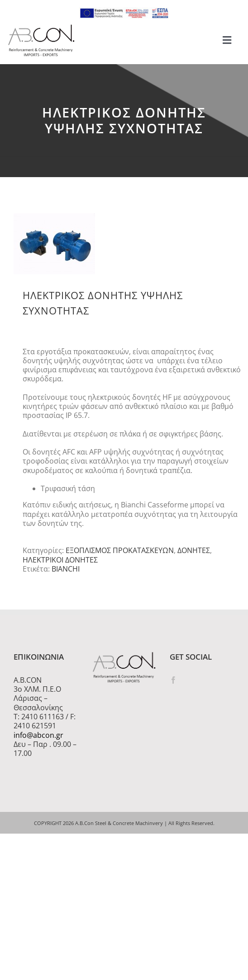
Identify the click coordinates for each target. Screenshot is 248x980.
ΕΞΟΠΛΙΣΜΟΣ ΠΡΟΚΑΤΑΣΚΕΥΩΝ (120, 550)
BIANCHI (66, 569)
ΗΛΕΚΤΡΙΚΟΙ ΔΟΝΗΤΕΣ (60, 560)
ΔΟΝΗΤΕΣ (194, 550)
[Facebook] (173, 680)
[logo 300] (41, 27)
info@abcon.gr (38, 735)
